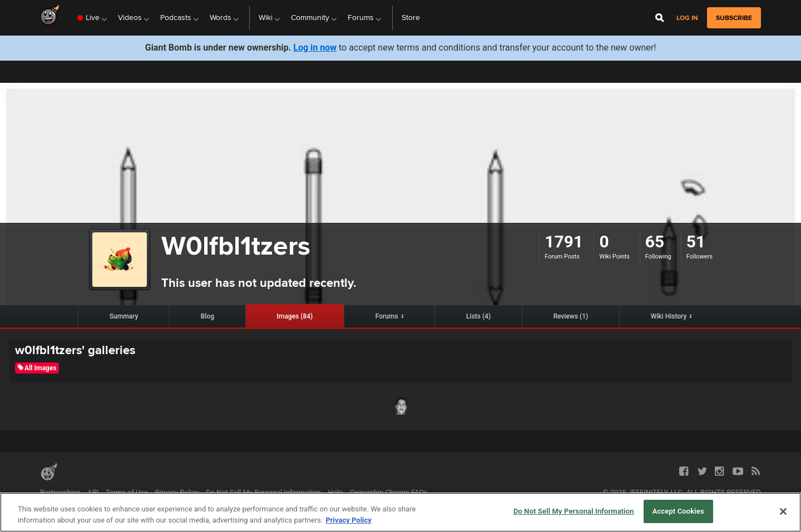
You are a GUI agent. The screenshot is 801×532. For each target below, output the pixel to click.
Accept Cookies (678, 511)
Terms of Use (127, 492)
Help (335, 492)
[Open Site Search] (660, 18)
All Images (37, 368)
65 (655, 242)
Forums (387, 316)
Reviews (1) (571, 316)
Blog (207, 316)
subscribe (734, 18)
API (93, 492)
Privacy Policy (177, 492)
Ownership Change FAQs (389, 492)
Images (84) (295, 316)
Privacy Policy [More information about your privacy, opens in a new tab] (348, 520)
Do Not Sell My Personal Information (263, 492)
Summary (124, 316)
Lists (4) (478, 316)
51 (696, 242)
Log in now (315, 48)
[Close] (783, 511)
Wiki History (669, 316)
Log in (687, 18)
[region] (400, 512)
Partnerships (60, 492)
